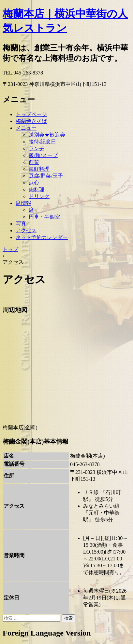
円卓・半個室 (44, 217)
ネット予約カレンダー (42, 237)
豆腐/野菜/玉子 (46, 176)
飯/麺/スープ (43, 155)
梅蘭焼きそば (31, 121)
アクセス (26, 230)
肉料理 (37, 189)
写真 (21, 224)
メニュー (26, 128)
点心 (34, 183)
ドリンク (39, 196)
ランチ (37, 148)
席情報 (23, 203)
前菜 (34, 162)
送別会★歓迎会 (47, 135)
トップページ (31, 114)
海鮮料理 (39, 169)
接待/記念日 (42, 142)
